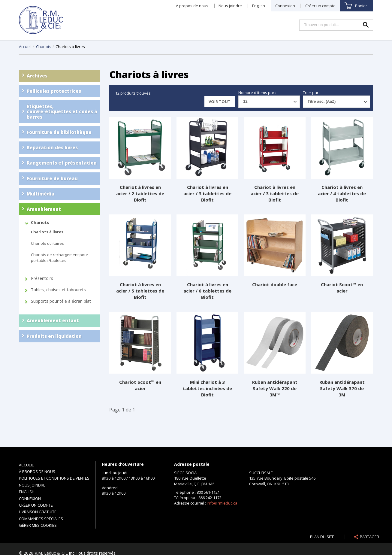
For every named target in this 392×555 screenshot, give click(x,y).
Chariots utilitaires (47, 243)
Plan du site (322, 537)
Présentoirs (42, 278)
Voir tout (220, 102)
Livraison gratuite (38, 512)
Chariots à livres (47, 232)
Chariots (44, 47)
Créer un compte (320, 6)
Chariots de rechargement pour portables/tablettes (60, 257)
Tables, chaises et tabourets (58, 290)
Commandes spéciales (41, 519)
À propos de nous (192, 6)
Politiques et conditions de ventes (54, 478)
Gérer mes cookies (38, 525)
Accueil (25, 47)
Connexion (285, 6)
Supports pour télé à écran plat (61, 301)
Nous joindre (230, 6)
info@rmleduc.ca (222, 503)
